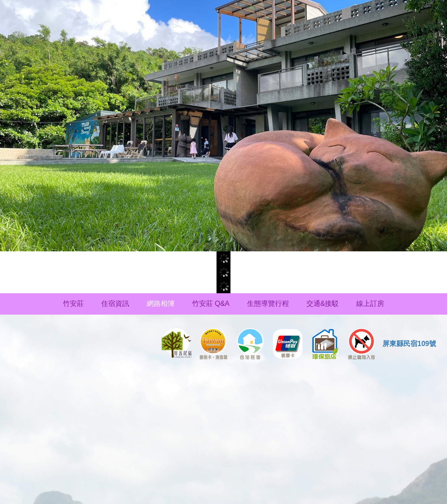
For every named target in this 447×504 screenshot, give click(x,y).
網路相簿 (161, 303)
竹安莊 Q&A (211, 303)
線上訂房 (370, 303)
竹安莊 (73, 303)
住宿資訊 (115, 303)
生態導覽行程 (268, 303)
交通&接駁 (323, 303)
